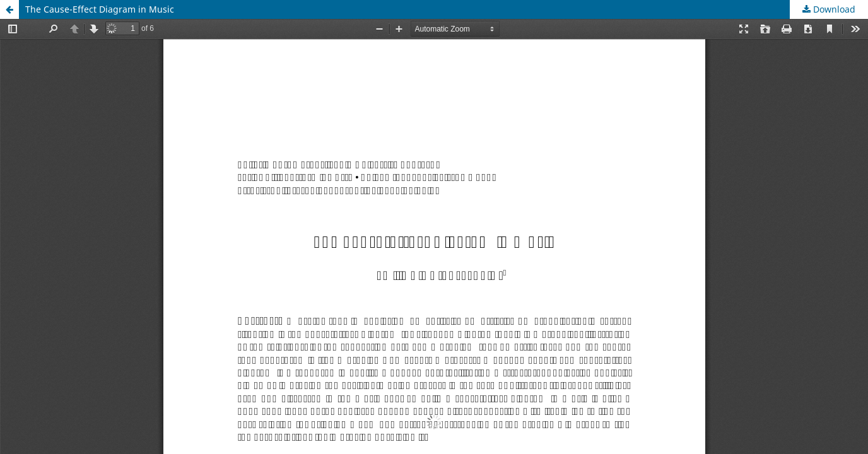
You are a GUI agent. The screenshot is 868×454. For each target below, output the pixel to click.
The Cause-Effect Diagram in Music (100, 9)
